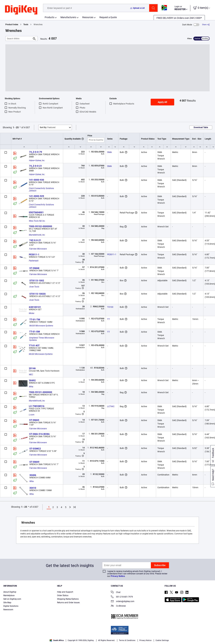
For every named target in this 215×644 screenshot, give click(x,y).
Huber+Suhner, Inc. (37, 160)
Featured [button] (48, 127)
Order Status (63, 595)
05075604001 (36, 212)
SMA (109, 152)
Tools (26, 25)
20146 (32, 368)
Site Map (7, 603)
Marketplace (9, 595)
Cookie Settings (162, 640)
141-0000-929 (36, 196)
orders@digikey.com (123, 602)
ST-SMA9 (34, 462)
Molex (32, 313)
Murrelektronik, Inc (37, 235)
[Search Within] (19, 39)
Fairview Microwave (38, 249)
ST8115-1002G (38, 294)
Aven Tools (34, 287)
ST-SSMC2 (35, 449)
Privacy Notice (118, 576)
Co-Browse (118, 606)
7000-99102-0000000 (40, 226)
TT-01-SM (35, 332)
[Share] (206, 25)
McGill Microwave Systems (41, 326)
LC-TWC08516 (37, 406)
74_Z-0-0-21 (36, 166)
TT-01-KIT (34, 346)
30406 (33, 475)
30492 (32, 380)
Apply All (162, 102)
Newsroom (8, 610)
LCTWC (111, 406)
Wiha (31, 387)
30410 (33, 488)
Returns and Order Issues (68, 603)
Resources (88, 17)
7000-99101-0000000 (40, 392)
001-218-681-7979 (122, 597)
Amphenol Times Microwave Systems (42, 339)
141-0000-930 (36, 180)
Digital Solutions (11, 606)
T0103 (110, 307)
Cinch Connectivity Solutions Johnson (42, 190)
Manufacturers (68, 17)
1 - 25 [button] (16, 127)
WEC (31, 375)
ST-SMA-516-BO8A (39, 434)
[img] (21, 10)
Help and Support (65, 592)
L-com (32, 415)
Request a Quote (108, 17)
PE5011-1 (34, 255)
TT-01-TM (35, 319)
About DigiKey (10, 592)
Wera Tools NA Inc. (37, 221)
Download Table (201, 127)
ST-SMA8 (34, 268)
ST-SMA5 (34, 420)
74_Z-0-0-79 (36, 152)
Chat (116, 593)
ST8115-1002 (37, 281)
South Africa (57, 640)
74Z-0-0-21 (35, 240)
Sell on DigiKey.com (12, 599)
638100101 (35, 307)
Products (49, 17)
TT (109, 319)
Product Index (12, 25)
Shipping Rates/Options (68, 599)
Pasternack (34, 261)
